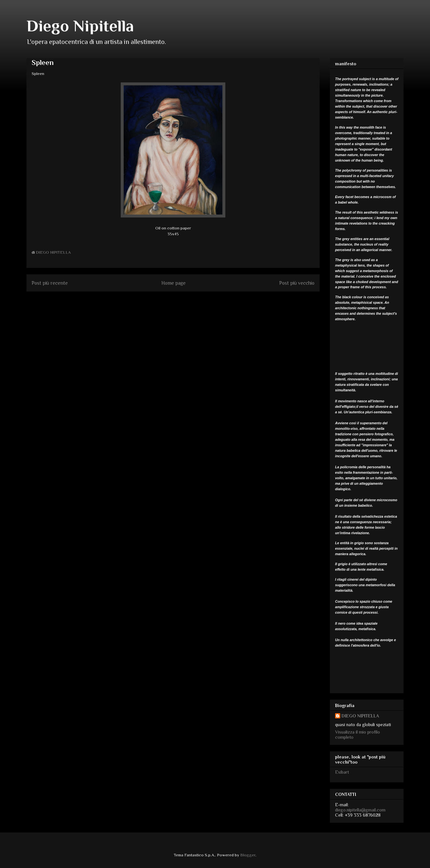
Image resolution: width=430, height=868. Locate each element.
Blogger (248, 855)
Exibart (342, 772)
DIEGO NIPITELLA (360, 716)
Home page (174, 283)
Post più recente (50, 283)
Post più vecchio (297, 283)
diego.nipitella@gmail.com (360, 810)
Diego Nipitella (80, 26)
